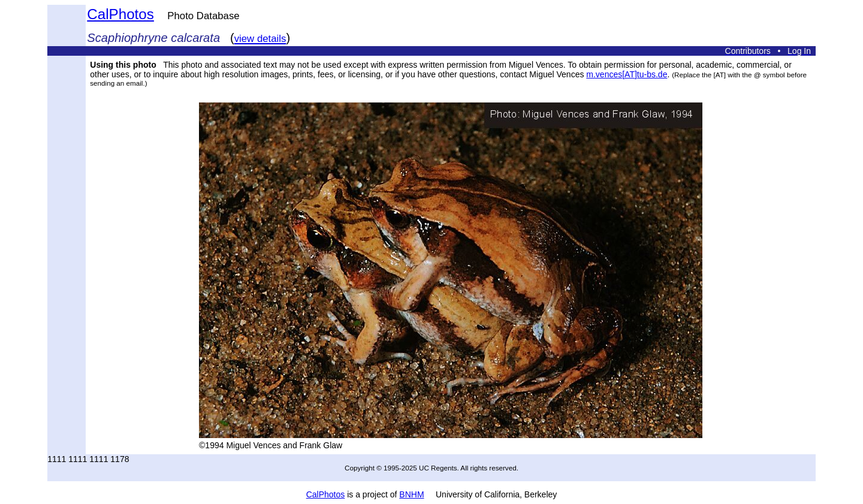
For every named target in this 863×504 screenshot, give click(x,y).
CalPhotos (120, 14)
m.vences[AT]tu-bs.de (627, 74)
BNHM (411, 494)
